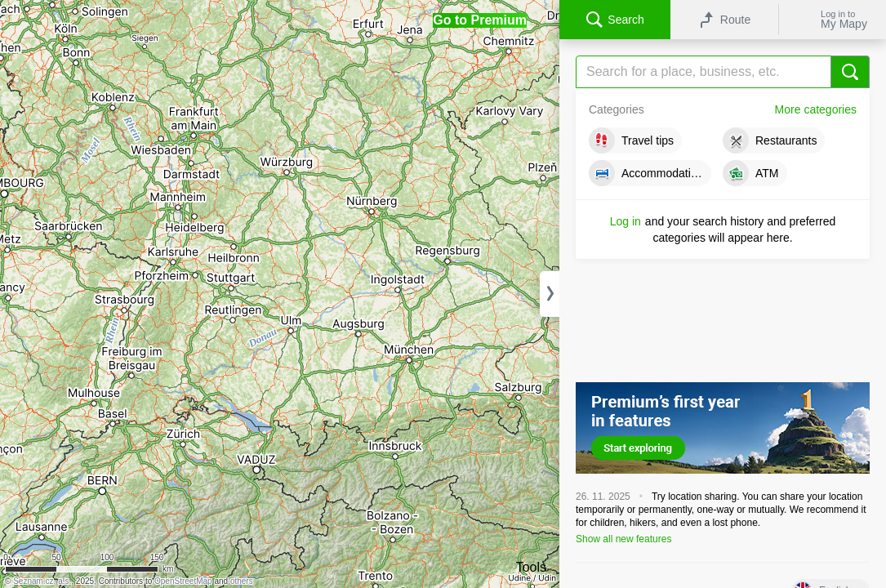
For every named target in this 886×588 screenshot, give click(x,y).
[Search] (723, 72)
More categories (816, 109)
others (242, 581)
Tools (531, 567)
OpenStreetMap (183, 581)
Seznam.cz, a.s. (42, 581)
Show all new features (623, 539)
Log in (626, 221)
